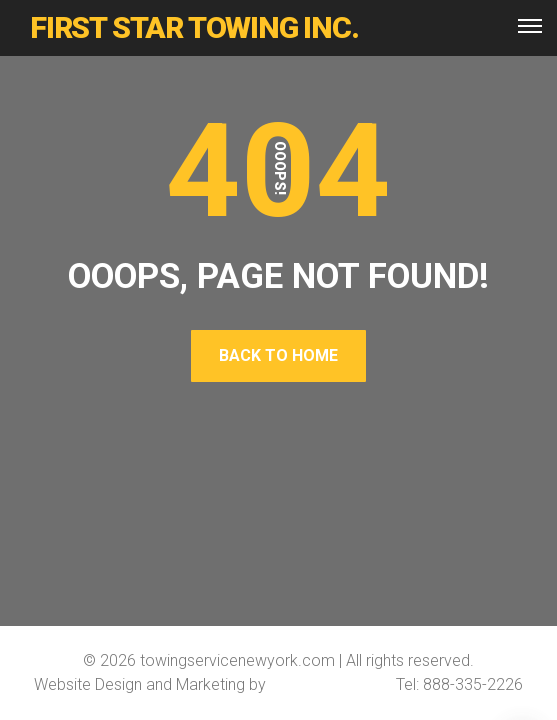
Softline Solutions (331, 684)
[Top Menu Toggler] (530, 26)
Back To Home (278, 355)
